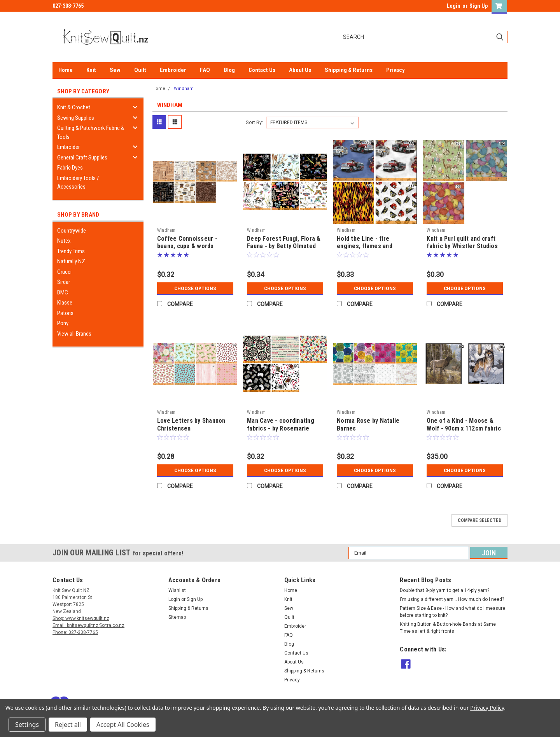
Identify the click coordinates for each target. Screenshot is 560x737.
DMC (63, 292)
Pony (63, 323)
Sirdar (64, 282)
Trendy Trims (71, 251)
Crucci (64, 272)
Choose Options (195, 288)
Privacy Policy (487, 708)
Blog (229, 70)
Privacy (395, 70)
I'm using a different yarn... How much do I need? (452, 599)
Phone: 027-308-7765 (75, 632)
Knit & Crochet (74, 107)
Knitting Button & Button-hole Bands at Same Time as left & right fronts (448, 628)
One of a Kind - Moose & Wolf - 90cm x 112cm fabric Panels (464, 428)
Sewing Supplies (76, 118)
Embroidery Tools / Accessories (78, 183)
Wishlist (177, 590)
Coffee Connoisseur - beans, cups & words (187, 242)
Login (454, 6)
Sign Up (479, 6)
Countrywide (72, 231)
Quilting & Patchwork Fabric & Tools (91, 132)
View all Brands (74, 334)
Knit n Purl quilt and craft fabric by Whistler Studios (462, 242)
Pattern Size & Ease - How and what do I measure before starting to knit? (452, 612)
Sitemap (177, 617)
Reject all (68, 725)
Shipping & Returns (349, 70)
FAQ (205, 70)
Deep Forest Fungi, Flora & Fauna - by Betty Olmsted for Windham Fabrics (284, 246)
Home (66, 70)
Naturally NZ (71, 261)
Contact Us (262, 70)
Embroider (173, 70)
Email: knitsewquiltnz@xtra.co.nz (88, 625)
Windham (184, 88)
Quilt (140, 70)
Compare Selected (479, 520)
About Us (300, 70)
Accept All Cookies (123, 725)
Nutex (64, 241)
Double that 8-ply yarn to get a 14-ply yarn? (444, 590)
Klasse (65, 303)
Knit (91, 70)
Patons (65, 313)
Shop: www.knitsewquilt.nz (81, 618)
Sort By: (254, 122)
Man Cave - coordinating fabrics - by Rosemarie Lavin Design (281, 428)
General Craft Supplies (82, 158)
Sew (115, 70)
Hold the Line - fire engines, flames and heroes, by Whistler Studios (375, 246)
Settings (27, 725)
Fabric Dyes (70, 168)
